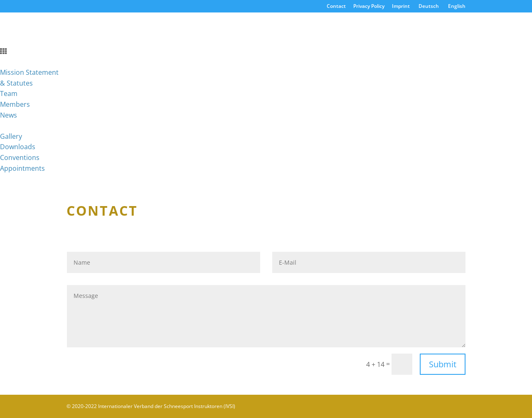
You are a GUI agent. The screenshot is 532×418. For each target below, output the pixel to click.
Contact (336, 7)
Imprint (401, 7)
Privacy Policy (369, 7)
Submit (443, 364)
